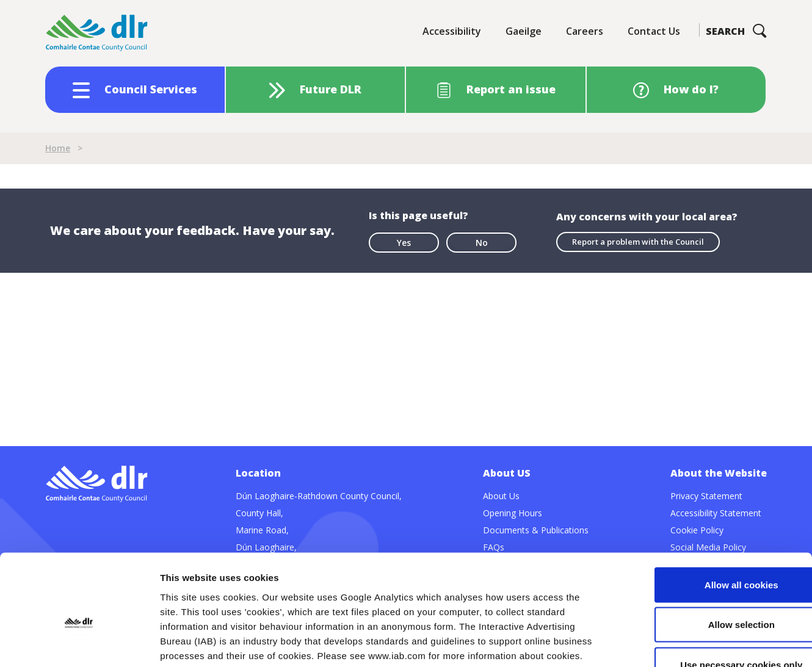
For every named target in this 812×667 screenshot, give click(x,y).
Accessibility (452, 31)
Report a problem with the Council (638, 242)
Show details (641, 643)
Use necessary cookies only (710, 587)
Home (58, 148)
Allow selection (710, 547)
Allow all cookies (710, 507)
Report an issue (511, 89)
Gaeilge (524, 31)
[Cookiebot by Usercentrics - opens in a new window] (79, 643)
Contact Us (654, 31)
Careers (585, 31)
